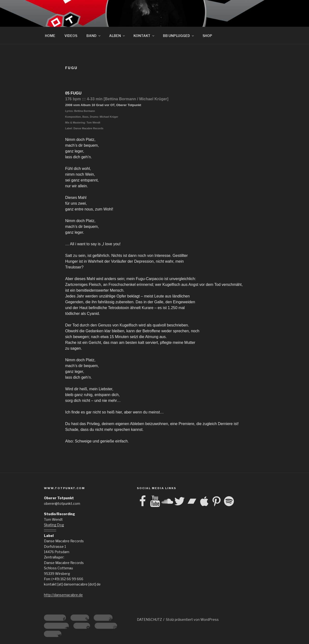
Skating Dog (54, 525)
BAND (94, 36)
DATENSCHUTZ (149, 619)
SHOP (207, 36)
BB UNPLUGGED (179, 36)
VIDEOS (71, 36)
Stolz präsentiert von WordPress (192, 619)
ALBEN (117, 36)
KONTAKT (144, 36)
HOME (50, 36)
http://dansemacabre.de (63, 595)
